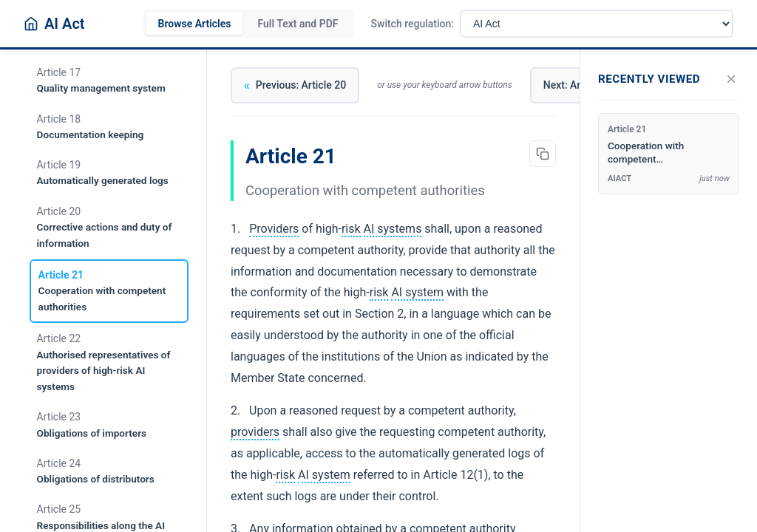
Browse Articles (195, 24)
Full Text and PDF (298, 24)
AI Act (65, 24)
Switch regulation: (413, 24)
